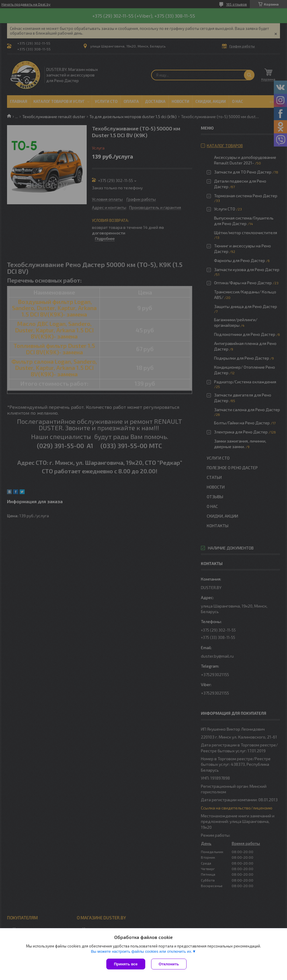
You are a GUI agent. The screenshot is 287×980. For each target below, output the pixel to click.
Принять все (126, 964)
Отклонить (169, 964)
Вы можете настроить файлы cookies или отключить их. (141, 951)
